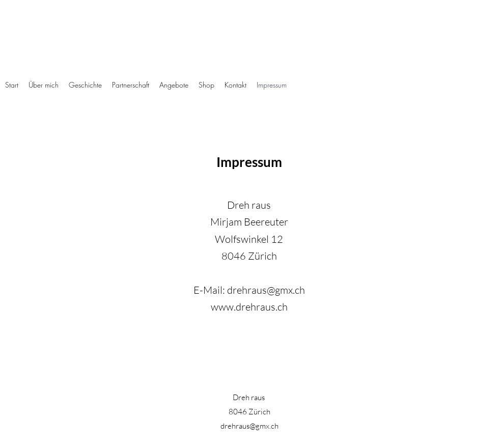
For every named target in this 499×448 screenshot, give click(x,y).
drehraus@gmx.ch (266, 290)
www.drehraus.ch (249, 307)
